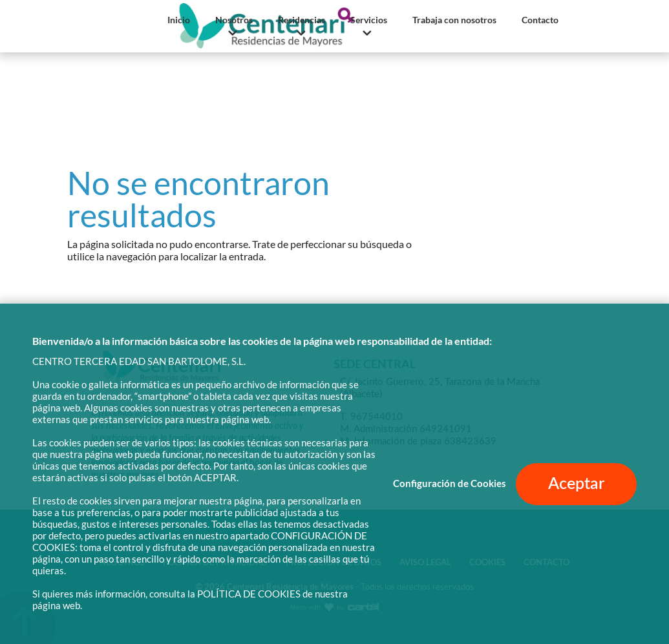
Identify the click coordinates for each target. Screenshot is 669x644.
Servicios (369, 20)
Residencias (302, 20)
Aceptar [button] (576, 484)
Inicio (179, 20)
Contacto (540, 20)
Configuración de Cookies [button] (450, 483)
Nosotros (234, 20)
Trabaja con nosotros (454, 20)
